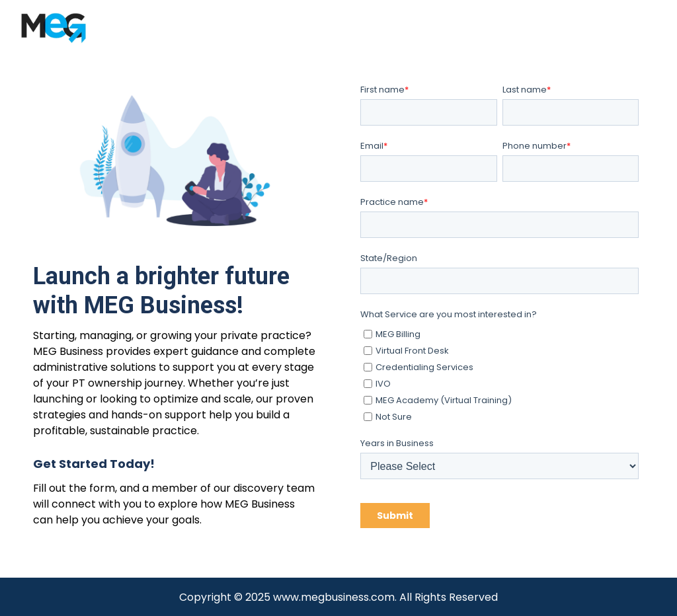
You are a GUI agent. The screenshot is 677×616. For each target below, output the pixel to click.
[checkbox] (499, 373)
